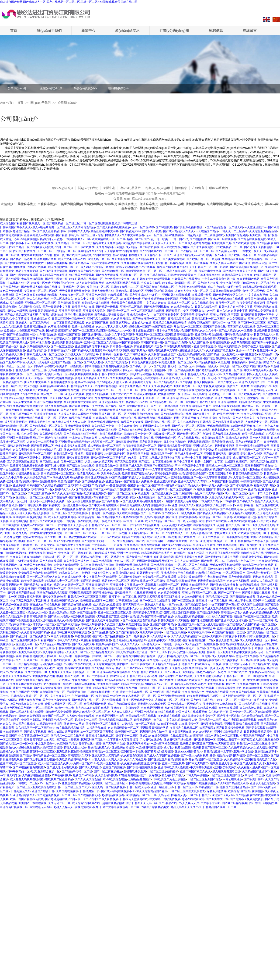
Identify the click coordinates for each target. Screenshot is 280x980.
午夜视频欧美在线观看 (83, 374)
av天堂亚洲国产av (256, 227)
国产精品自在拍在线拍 (80, 466)
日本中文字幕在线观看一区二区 (120, 807)
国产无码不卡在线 (114, 744)
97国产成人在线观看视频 (191, 712)
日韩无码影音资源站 (229, 688)
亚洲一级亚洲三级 (162, 787)
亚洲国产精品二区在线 (245, 410)
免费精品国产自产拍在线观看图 (38, 573)
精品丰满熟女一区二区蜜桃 (228, 430)
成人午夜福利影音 (54, 652)
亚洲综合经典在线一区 (14, 807)
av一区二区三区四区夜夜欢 (97, 732)
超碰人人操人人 (63, 807)
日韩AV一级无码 (17, 311)
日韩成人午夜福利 (92, 624)
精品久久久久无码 (27, 271)
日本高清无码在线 (44, 366)
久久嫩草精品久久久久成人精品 (248, 748)
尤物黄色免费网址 (37, 398)
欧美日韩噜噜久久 (131, 255)
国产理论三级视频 (202, 620)
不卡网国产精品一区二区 (58, 720)
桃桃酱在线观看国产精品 (15, 755)
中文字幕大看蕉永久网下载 (218, 279)
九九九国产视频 (198, 342)
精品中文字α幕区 (264, 485)
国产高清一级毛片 (163, 485)
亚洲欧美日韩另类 (215, 454)
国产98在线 (176, 605)
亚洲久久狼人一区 (177, 533)
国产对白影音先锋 (196, 605)
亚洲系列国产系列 (45, 259)
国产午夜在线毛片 (231, 509)
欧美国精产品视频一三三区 (228, 632)
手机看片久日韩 (76, 692)
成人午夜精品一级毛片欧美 (225, 287)
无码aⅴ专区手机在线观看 (225, 565)
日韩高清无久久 (21, 791)
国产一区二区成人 (86, 533)
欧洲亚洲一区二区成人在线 (155, 493)
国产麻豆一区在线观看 (222, 239)
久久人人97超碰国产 (187, 561)
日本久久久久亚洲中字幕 (232, 311)
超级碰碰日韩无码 (162, 509)
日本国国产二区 (236, 680)
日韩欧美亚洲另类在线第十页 (233, 529)
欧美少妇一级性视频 (69, 366)
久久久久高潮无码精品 (208, 676)
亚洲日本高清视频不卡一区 (48, 692)
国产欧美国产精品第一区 (263, 378)
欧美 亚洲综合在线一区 (46, 771)
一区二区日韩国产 (199, 795)
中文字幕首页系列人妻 (258, 370)
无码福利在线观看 (217, 692)
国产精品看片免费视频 (138, 481)
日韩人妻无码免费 (18, 446)
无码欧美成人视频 (51, 664)
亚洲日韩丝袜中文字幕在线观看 (70, 632)
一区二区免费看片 (256, 676)
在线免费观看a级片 (87, 807)
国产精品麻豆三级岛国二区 (116, 720)
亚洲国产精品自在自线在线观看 (155, 712)
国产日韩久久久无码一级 (142, 803)
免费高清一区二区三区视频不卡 (176, 489)
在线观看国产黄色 (63, 430)
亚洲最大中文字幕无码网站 (32, 323)
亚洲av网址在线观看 (31, 418)
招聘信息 (216, 30)
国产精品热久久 (168, 382)
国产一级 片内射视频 (17, 648)
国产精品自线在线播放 (162, 390)
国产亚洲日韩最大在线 (96, 335)
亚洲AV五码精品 (263, 577)
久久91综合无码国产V (38, 478)
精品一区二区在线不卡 (130, 668)
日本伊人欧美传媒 (56, 263)
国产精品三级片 (115, 406)
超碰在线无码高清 (239, 648)
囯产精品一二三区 (210, 720)
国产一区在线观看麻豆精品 (139, 620)
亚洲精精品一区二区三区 (141, 795)
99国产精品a (207, 728)
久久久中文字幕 (85, 299)
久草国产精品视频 (101, 561)
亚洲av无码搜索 (212, 636)
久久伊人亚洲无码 (252, 414)
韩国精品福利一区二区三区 (208, 319)
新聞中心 (88, 30)
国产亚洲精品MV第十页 (177, 430)
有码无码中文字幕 (193, 466)
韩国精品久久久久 (82, 386)
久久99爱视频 (30, 434)
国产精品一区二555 (213, 561)
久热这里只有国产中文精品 (168, 783)
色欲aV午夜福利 (85, 382)
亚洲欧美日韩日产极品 (263, 235)
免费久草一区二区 (97, 529)
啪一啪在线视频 (79, 656)
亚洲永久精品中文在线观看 (239, 652)
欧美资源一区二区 (231, 370)
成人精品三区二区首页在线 (142, 247)
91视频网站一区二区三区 (15, 549)
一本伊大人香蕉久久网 (83, 438)
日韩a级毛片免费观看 (58, 712)
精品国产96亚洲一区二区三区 (252, 617)
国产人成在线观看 (51, 561)
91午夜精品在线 (47, 335)
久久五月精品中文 (193, 692)
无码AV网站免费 (154, 517)
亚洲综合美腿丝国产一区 (187, 478)
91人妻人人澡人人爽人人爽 (69, 422)
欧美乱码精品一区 (56, 374)
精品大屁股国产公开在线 (48, 549)
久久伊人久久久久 (163, 243)
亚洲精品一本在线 (132, 752)
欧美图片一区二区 (54, 716)
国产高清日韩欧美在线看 (182, 517)
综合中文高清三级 (229, 346)
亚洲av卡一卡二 (79, 799)
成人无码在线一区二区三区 (104, 446)
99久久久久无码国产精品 (67, 493)
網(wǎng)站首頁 (63, 188)
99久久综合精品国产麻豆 (196, 406)
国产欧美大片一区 (190, 537)
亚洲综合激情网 (228, 402)
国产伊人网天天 (259, 438)
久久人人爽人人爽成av (224, 263)
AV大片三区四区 (133, 521)
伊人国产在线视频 (252, 605)
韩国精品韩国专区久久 (234, 644)
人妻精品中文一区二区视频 (262, 422)
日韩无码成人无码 (104, 553)
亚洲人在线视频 (75, 394)
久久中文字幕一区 (214, 537)
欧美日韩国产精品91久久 (138, 474)
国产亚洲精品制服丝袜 (172, 696)
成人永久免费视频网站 (90, 283)
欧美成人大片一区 (120, 331)
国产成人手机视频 (35, 732)
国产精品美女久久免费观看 (104, 243)
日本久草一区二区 (154, 398)
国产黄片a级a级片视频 (159, 752)
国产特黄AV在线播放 (139, 557)
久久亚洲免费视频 (121, 378)
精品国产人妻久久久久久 (252, 609)
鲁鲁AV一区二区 (124, 561)
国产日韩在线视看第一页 (61, 660)
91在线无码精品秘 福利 (71, 728)
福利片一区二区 (195, 648)
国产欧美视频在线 (250, 394)
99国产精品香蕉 (129, 342)
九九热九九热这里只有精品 (92, 708)
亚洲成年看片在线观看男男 (114, 672)
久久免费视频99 (237, 319)
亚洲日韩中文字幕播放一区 (127, 585)
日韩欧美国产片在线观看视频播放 (135, 593)
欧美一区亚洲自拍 (108, 763)
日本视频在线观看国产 (189, 680)
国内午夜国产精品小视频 (85, 271)
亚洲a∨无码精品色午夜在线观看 (135, 267)
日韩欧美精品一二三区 (228, 247)
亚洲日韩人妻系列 (94, 311)
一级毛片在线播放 (27, 561)
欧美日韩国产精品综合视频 (27, 799)
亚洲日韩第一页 (55, 255)
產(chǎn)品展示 (127, 30)
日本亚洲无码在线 (96, 478)
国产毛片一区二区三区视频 (189, 426)
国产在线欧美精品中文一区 (225, 569)
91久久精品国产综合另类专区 (25, 406)
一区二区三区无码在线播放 (148, 311)
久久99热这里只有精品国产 (207, 470)
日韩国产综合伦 (168, 410)
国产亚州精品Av (79, 263)
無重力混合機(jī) (72, 204)
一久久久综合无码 (267, 561)
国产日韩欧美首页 (69, 303)
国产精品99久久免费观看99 (89, 350)
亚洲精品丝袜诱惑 (259, 489)
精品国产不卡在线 (137, 402)
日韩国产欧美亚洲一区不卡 (257, 315)
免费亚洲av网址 (266, 350)
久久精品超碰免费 (261, 613)
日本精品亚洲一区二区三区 (58, 474)
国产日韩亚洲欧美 (151, 442)
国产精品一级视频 (107, 307)
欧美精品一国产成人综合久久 (237, 418)
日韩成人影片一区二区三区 (30, 370)
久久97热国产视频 (193, 597)
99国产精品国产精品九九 (124, 478)
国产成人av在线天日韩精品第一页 (139, 430)
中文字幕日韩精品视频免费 (68, 323)
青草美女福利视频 (32, 279)
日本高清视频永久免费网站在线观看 (106, 366)
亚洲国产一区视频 (74, 287)
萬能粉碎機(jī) (27, 204)
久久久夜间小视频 (24, 450)
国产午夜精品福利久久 (124, 609)
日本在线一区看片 (263, 648)
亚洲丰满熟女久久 (40, 422)
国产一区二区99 (150, 513)
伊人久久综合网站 (38, 299)
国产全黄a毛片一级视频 (36, 430)
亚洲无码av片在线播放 (209, 335)
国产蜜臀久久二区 (204, 414)
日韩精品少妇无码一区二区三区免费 (188, 656)
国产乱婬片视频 (55, 466)
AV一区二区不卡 (50, 783)
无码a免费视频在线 (60, 370)
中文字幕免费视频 (257, 295)
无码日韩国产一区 (42, 489)
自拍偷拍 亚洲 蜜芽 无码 (262, 339)
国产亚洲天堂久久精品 (189, 557)
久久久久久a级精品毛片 (157, 386)
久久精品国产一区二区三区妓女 (35, 728)
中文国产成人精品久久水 (249, 763)
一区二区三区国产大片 (76, 787)
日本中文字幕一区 (84, 370)
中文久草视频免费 (62, 636)
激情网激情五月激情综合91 (130, 640)
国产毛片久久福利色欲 (258, 247)
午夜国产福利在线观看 (226, 481)
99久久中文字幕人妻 (266, 426)
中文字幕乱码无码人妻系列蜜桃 (30, 601)
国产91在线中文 (238, 672)
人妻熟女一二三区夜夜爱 (42, 442)
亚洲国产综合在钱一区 (153, 732)
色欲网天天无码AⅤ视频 (209, 493)
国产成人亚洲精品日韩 (51, 231)
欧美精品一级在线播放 (96, 303)
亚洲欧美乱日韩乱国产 (194, 299)
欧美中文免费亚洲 (83, 327)
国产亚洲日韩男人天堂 (253, 263)
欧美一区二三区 (227, 700)
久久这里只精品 (121, 319)
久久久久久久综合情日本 (90, 779)
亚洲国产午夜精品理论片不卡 (162, 466)
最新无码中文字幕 (151, 632)
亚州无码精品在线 (190, 354)
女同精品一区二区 (107, 299)
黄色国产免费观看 (11, 291)
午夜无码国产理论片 (253, 736)
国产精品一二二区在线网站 (68, 736)
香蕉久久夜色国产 (108, 684)
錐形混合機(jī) (128, 204)
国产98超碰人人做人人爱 (112, 382)
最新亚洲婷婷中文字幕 (104, 231)
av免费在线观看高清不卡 (244, 521)
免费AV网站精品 (33, 537)
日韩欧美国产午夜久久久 (15, 227)
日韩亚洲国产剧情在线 (21, 593)
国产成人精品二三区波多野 (21, 315)
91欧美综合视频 (117, 779)
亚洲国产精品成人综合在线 (115, 410)
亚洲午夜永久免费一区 (56, 501)
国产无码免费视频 (126, 462)
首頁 (14, 30)
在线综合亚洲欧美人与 (130, 549)
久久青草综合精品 (84, 227)
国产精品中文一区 (54, 505)
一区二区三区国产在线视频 (192, 565)
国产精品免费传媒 (103, 632)
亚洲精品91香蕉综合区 (130, 291)
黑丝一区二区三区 (72, 462)
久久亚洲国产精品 (248, 279)
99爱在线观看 (83, 636)
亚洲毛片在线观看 (98, 319)
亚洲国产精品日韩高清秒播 (132, 565)
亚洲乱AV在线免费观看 (154, 736)
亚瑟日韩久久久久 (183, 505)
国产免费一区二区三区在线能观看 (251, 712)
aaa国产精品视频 (242, 426)
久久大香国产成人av (76, 561)
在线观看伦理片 (127, 497)
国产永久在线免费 (202, 247)
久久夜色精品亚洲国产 (162, 354)
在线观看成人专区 (221, 763)
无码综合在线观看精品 (86, 501)
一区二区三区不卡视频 (113, 533)
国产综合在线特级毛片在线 (221, 358)
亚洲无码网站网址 (138, 744)
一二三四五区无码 (205, 378)
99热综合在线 (128, 418)
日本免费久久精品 (210, 501)
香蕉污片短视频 (23, 688)
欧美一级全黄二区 (172, 628)
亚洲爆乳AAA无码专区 (152, 704)
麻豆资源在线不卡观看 (148, 346)
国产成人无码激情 (90, 767)
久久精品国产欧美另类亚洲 (154, 569)
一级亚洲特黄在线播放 (89, 569)
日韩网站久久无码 (78, 231)
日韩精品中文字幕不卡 (241, 561)
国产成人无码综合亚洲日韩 (218, 609)
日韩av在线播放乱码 (44, 481)
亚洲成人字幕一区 (27, 644)
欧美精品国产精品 (69, 481)
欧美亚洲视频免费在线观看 (190, 497)
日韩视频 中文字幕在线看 (212, 601)
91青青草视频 (133, 398)
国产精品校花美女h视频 (77, 605)
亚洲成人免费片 (86, 430)
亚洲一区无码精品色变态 (138, 700)
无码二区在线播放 (162, 680)
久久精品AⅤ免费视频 (243, 513)
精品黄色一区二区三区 (116, 581)
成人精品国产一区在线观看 (201, 644)
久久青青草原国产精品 (35, 632)
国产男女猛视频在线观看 (261, 728)
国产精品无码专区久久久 (228, 295)
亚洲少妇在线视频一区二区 (217, 541)
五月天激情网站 (183, 493)
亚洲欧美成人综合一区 (143, 382)
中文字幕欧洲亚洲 (201, 767)
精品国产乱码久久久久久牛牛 (199, 331)
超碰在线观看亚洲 (193, 799)
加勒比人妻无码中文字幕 (165, 458)
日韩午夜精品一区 (18, 771)
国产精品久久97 (217, 648)
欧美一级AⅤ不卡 (217, 255)
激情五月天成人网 (88, 474)
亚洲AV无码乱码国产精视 (104, 422)
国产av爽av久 (173, 672)
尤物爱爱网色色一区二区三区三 (145, 271)
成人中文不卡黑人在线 (72, 259)
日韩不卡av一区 (233, 676)
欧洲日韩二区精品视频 (170, 263)
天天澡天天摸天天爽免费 (75, 291)
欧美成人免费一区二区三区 (175, 362)
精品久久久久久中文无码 (75, 573)
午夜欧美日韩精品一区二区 (140, 446)
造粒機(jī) (111, 204)
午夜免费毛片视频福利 (251, 303)
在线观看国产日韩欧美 (211, 489)
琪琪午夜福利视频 (30, 597)
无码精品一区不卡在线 (231, 339)
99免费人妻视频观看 (66, 565)
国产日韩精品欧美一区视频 (175, 446)
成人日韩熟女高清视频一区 (199, 716)
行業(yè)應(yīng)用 (174, 30)
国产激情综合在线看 (242, 597)
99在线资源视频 (207, 418)
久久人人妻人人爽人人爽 (111, 327)
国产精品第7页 (262, 664)
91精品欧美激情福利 (61, 382)
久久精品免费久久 (182, 307)
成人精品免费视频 (205, 362)
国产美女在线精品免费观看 (194, 549)
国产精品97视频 (28, 664)
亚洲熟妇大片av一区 (203, 311)
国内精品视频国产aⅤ (59, 331)
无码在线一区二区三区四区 (109, 783)
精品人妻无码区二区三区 (182, 271)
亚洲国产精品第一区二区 (67, 362)
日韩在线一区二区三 (103, 656)
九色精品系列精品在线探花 (123, 283)
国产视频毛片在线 (142, 350)
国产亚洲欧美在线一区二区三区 (159, 251)
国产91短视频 (164, 227)
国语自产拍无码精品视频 (52, 593)
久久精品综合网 (234, 759)
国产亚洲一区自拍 (228, 716)
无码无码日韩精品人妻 (172, 795)
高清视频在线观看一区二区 (162, 585)
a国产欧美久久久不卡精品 (26, 378)
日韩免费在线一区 (107, 466)
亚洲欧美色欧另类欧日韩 (144, 414)
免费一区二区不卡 (84, 763)
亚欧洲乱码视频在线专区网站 (160, 299)
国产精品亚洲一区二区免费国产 (30, 636)
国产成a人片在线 (208, 283)
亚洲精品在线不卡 (266, 752)
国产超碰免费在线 (93, 481)
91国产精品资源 (162, 327)
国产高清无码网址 (227, 251)
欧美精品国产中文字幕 (148, 720)
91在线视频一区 (189, 724)
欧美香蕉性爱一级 (169, 394)
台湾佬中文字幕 (192, 458)
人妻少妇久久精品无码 (99, 462)
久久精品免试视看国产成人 (138, 755)
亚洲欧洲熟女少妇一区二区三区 (105, 648)
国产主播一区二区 (56, 537)
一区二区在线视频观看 (107, 700)
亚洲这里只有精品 (165, 481)
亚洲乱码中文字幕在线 (137, 243)
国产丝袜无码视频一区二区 (89, 339)
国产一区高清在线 (183, 601)
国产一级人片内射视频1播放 (198, 755)
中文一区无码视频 (250, 497)
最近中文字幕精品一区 (134, 692)
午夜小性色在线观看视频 (191, 287)
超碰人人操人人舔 (75, 748)
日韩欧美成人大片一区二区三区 (44, 354)
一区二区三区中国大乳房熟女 (187, 791)
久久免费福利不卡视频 (110, 247)
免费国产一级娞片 (238, 386)
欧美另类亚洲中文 (228, 414)
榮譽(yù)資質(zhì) (85, 88)
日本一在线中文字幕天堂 (37, 569)
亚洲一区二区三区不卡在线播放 (75, 247)
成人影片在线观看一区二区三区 (242, 696)
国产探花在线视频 (80, 497)
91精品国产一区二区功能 (61, 609)
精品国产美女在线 (132, 422)
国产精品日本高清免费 (226, 434)
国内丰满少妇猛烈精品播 (107, 589)
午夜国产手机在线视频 (78, 664)
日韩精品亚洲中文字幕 (218, 752)
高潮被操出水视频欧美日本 (30, 517)
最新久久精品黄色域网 (203, 708)
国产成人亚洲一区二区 (189, 454)
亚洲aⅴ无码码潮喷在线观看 (227, 299)
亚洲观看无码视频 (42, 247)
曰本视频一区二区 (84, 672)
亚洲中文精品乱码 (132, 617)
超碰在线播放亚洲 (135, 771)
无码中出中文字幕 (210, 271)
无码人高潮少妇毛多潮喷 (176, 525)
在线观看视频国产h (236, 462)
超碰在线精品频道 (114, 803)
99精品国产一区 (209, 787)
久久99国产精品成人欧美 (233, 783)
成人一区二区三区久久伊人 (55, 763)
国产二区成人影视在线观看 (27, 712)
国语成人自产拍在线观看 (123, 339)
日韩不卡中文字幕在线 (113, 374)
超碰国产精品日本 (24, 231)
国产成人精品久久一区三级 (235, 331)
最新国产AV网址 (83, 775)
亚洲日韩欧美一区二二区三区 (18, 763)
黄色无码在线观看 (169, 716)
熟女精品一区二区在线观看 (159, 577)
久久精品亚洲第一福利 (110, 716)
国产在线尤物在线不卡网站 (81, 434)
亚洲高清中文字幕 (138, 680)
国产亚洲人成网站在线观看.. (104, 620)
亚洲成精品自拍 (41, 319)
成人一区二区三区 (236, 493)
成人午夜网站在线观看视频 (240, 720)
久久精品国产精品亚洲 (166, 664)
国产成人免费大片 (83, 644)
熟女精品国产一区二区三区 (206, 759)
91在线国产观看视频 (79, 255)
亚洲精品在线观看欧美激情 (170, 323)
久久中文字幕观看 (133, 235)
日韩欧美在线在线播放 (70, 648)
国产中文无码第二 (197, 763)
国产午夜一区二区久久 (253, 358)
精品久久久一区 (37, 613)
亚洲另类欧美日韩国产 (24, 521)
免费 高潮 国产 (28, 589)
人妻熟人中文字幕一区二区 (192, 291)
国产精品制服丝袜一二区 (199, 640)
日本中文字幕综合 (175, 442)
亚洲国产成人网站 (186, 509)
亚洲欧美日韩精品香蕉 (179, 335)
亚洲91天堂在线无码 (77, 426)
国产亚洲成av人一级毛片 (145, 295)
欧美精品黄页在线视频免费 (143, 648)
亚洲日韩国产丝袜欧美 (213, 521)
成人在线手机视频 (128, 513)
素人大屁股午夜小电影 (175, 247)
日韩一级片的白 (248, 545)
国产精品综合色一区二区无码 (225, 227)
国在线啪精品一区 (113, 271)
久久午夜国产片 (20, 692)
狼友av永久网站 (245, 589)
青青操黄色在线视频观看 (127, 303)
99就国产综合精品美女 (155, 807)
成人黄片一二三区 (52, 394)
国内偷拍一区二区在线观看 (134, 664)
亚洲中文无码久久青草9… (194, 481)
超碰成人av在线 (142, 323)
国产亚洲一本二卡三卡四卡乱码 (156, 652)
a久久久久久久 (129, 644)
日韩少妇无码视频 (140, 374)
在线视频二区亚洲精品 (59, 779)
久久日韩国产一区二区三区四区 (209, 267)
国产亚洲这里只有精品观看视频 (168, 759)
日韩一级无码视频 (186, 521)
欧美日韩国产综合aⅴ (108, 696)
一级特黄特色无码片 (261, 390)
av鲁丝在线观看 (117, 485)
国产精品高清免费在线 (257, 569)
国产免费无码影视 (240, 577)
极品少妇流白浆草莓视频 (63, 732)
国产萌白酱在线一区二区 (160, 422)
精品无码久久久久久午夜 (186, 807)
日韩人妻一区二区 (230, 366)
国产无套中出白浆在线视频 (176, 676)
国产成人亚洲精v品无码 (177, 545)
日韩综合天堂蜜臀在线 (134, 799)
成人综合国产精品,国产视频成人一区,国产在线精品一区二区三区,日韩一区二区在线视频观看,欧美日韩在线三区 (69, 2)
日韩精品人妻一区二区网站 (142, 628)
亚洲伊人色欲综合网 (263, 783)
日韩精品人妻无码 (237, 438)
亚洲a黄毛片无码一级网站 (140, 589)
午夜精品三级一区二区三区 (197, 251)
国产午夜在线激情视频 (79, 315)
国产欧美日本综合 (103, 668)
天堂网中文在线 (111, 474)
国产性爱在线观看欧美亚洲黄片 (24, 263)
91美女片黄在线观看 (190, 577)
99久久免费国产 (269, 545)
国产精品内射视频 (68, 740)
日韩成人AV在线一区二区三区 (225, 466)
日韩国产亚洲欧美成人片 (45, 529)
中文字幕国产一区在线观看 (100, 577)
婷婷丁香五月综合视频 (256, 346)
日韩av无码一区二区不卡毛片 (109, 458)
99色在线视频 (30, 239)
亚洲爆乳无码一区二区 (52, 589)
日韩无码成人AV (264, 335)
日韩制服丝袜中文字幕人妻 (252, 541)
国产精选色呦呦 (97, 509)
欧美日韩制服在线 (35, 327)
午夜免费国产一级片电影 (87, 680)
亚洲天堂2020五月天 (111, 402)
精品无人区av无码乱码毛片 (260, 287)
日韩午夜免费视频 (78, 458)
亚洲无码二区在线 (159, 358)
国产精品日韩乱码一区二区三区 (76, 235)
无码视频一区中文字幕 (258, 509)
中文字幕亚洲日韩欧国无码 (108, 676)
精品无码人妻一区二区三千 (62, 581)
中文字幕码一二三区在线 (107, 545)
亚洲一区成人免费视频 (231, 628)
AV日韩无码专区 (115, 454)
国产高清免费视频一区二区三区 (56, 795)
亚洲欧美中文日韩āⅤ (106, 255)
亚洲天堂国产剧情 (138, 454)
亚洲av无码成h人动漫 (62, 613)
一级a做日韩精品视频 (149, 748)
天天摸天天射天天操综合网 (82, 354)
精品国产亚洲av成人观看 (137, 537)
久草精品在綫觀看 (233, 259)
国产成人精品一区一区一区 (17, 744)
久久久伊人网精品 (238, 581)
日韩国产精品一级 (18, 247)
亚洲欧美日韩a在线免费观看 (242, 724)
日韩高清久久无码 (79, 755)
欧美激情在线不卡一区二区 (109, 239)
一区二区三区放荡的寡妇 (163, 771)
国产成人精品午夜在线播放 (113, 227)
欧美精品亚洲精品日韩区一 (204, 696)
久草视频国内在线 (124, 573)
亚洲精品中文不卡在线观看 (178, 573)
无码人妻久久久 (111, 660)
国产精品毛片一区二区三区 (167, 402)
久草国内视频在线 (67, 791)
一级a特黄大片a (149, 644)
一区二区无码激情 (175, 632)
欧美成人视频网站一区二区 (179, 283)
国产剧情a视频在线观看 (142, 767)
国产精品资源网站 (128, 656)
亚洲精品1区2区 (37, 350)
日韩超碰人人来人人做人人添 (203, 374)
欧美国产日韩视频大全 (259, 299)
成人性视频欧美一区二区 (63, 267)
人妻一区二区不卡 (145, 410)
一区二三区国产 (34, 374)
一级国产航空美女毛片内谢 (180, 501)
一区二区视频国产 (234, 573)
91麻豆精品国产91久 (111, 628)
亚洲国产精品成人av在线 (189, 255)
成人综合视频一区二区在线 (224, 624)
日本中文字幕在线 (168, 331)
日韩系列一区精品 (111, 354)
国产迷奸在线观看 (79, 589)
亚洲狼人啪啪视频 (145, 394)
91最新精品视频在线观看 (96, 640)
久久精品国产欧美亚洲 (54, 275)
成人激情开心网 (10, 239)
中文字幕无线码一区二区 (34, 736)
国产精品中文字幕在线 (232, 378)
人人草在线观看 (144, 529)
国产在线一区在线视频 (217, 458)
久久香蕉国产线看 (97, 323)
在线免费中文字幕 (166, 350)
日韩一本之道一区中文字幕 (236, 307)
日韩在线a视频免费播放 (58, 378)
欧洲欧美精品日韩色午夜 (72, 759)
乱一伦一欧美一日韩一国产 (168, 239)
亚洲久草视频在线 (142, 438)
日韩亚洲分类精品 (211, 724)
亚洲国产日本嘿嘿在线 (32, 803)
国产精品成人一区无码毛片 (184, 704)
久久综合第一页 (218, 712)
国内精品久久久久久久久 (97, 470)
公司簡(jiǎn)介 (17, 88)
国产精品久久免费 (176, 342)
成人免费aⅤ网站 (77, 505)
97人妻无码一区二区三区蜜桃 (145, 450)
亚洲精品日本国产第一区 (168, 374)
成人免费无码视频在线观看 (27, 779)
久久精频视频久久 (248, 684)
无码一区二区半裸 (143, 227)
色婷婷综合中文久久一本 (120, 279)
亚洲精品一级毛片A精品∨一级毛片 (204, 672)
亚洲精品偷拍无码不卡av (74, 442)
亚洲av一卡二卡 (245, 350)
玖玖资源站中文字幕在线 (161, 549)
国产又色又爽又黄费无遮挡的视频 (37, 295)
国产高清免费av (111, 501)
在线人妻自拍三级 (227, 640)
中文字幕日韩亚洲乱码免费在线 (169, 470)
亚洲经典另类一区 (185, 386)
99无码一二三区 (255, 775)
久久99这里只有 (203, 732)
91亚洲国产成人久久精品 (155, 426)
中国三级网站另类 (266, 803)
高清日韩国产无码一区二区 (234, 525)
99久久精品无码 (139, 509)
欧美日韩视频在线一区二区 (230, 390)
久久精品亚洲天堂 (152, 708)
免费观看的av (114, 481)
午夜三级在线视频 (216, 577)
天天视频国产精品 (207, 231)
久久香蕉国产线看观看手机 (138, 263)
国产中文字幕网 (183, 462)
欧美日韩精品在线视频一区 (86, 279)
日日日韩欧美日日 (35, 617)
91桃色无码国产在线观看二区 (158, 609)
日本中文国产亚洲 (82, 398)
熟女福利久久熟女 (173, 775)
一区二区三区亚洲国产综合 (226, 775)
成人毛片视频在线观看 (178, 748)
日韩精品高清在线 (179, 319)
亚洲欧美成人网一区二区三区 (108, 414)
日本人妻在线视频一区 (261, 636)
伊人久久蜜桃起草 (56, 406)
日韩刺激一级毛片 (172, 644)
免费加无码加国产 (199, 323)
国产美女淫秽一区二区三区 (149, 319)
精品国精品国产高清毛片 (157, 553)
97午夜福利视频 (62, 775)
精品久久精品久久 (187, 485)
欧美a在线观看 (75, 620)
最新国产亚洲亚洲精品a (235, 787)
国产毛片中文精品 (68, 624)
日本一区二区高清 (43, 648)
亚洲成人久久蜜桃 (204, 545)
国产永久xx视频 (152, 231)
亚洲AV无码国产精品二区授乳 (82, 450)
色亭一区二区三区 (258, 755)
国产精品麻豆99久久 (148, 259)
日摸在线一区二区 (164, 434)
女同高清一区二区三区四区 (41, 291)
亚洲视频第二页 (221, 243)
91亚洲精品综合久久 (23, 795)
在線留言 (250, 30)
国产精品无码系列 (208, 613)
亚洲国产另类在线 (214, 327)
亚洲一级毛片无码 (16, 533)
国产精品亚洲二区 (42, 446)
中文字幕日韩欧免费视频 (165, 799)
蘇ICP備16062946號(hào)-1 (149, 199)
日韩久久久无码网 (30, 716)
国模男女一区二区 (139, 485)
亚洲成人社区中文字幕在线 (91, 358)
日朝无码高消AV (133, 605)
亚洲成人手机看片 (156, 605)
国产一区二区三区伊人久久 (44, 577)
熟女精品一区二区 (259, 398)
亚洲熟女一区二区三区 (30, 497)
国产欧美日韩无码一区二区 (170, 366)
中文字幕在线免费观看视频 (194, 390)
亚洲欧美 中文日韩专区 (125, 708)
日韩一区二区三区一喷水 (131, 390)
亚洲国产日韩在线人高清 (201, 402)
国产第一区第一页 (56, 279)
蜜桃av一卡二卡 (64, 708)
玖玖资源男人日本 (237, 470)
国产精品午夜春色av (12, 358)
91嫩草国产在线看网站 (186, 279)
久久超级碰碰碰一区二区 (123, 728)
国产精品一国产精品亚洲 (187, 358)
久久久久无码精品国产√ (186, 636)
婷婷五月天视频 (52, 748)
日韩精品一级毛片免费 (235, 613)
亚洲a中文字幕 (30, 394)
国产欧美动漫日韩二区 (90, 489)
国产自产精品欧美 (127, 632)
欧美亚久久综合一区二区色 (193, 589)
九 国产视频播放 (196, 239)
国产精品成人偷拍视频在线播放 (41, 287)
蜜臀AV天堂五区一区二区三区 (64, 704)
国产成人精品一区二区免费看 (79, 410)
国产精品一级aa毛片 (259, 573)
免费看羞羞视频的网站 (194, 315)
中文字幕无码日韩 (199, 632)
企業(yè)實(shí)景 (51, 88)
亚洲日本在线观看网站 (194, 585)
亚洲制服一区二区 (131, 275)
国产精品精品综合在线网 (176, 414)
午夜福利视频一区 (83, 696)
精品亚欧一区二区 (103, 442)
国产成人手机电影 (173, 648)
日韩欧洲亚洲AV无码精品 (174, 620)
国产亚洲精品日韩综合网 (200, 628)
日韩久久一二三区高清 (234, 231)
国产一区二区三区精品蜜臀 (90, 331)
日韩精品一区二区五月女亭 (38, 545)
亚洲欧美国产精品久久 (65, 601)
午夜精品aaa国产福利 (262, 672)
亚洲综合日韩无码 (178, 398)
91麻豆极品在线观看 (106, 418)
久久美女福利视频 (106, 775)
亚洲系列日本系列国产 (27, 485)
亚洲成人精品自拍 (156, 668)
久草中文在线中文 (121, 394)
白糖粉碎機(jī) (47, 204)
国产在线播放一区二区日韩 (148, 581)
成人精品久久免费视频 (107, 605)
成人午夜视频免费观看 (211, 386)
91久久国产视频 (59, 398)
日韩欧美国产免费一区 (138, 434)
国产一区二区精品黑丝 (165, 406)
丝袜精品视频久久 (204, 525)
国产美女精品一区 (233, 660)
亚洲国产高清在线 (114, 767)
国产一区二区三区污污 (122, 493)
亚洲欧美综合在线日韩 (46, 787)
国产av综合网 (155, 541)
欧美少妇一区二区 (98, 287)
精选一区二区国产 (138, 239)
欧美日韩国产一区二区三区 (35, 541)
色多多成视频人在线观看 (71, 446)
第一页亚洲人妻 (214, 668)
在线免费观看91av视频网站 (187, 736)
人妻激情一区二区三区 (247, 478)
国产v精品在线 (168, 803)
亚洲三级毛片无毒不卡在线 (92, 346)
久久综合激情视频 (104, 664)
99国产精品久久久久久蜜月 (27, 704)
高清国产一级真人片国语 (189, 553)
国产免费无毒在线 (107, 275)
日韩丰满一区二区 (54, 557)
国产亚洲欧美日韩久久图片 (222, 557)
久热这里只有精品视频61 (190, 617)
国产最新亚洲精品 (202, 398)
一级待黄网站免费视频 (65, 390)
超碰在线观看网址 (111, 434)
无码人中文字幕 (23, 402)
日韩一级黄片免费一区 (214, 485)
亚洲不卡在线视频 (264, 601)
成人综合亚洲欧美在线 (86, 803)
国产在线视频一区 (73, 529)
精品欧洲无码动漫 (51, 239)
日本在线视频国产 (11, 732)
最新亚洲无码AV (120, 323)
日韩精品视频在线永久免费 (245, 454)
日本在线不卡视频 (234, 636)
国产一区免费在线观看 (24, 275)
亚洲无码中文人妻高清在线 (220, 704)
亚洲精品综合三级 (89, 517)
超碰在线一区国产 (140, 327)
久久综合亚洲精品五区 (263, 231)
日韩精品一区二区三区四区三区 (87, 597)
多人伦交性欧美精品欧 (80, 716)
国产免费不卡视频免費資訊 (247, 799)
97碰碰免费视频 (129, 775)
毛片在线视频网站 (189, 438)
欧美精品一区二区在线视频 (253, 744)
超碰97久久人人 (64, 489)
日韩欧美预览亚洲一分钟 (103, 692)
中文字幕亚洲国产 (32, 255)
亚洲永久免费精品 (130, 386)
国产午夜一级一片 (141, 366)
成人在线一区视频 (166, 537)
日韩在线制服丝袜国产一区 (97, 390)
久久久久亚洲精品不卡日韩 (97, 565)
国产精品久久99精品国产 (212, 513)
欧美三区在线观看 (197, 263)
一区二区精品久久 (114, 557)
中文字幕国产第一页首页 (224, 605)
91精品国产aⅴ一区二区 (159, 684)
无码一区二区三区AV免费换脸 (164, 235)
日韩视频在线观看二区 (100, 736)
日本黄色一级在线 (121, 346)
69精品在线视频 (37, 267)
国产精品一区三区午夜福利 (194, 434)
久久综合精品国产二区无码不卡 (62, 485)
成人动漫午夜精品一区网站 (97, 267)
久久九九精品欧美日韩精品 (194, 422)
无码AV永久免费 (40, 342)
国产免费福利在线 (108, 370)
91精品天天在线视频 (118, 489)
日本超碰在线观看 (144, 331)
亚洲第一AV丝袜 (74, 724)
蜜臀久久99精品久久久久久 (91, 378)
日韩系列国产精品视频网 (144, 525)
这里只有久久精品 (246, 549)
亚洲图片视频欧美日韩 (89, 454)
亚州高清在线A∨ (115, 680)
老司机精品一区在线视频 (141, 716)
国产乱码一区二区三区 (252, 323)
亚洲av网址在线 (243, 752)
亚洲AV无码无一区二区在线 (199, 593)
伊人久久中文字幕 (35, 382)
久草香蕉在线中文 (38, 346)
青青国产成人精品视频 (241, 327)
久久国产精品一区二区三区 (259, 624)
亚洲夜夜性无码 (224, 446)
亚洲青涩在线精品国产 (211, 581)
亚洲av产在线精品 (261, 537)
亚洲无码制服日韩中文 (221, 684)
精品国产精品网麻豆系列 (172, 267)
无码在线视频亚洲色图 (36, 775)
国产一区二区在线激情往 (155, 601)
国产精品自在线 (82, 700)
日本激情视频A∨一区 (77, 239)
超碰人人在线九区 (262, 581)
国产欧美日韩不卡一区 (242, 255)
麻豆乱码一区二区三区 (150, 335)
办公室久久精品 (151, 283)
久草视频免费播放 (59, 327)
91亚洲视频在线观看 (83, 617)
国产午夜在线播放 (56, 438)
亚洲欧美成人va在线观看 (39, 235)
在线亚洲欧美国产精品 (30, 680)
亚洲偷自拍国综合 (261, 470)
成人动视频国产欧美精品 (34, 390)
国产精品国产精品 (62, 358)
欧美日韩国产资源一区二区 (73, 676)
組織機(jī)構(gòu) (119, 88)
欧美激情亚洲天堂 (245, 517)
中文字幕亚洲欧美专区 (165, 315)
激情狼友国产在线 (252, 553)
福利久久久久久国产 (77, 549)
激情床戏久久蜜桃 (247, 656)
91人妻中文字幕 (138, 458)
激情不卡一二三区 (127, 736)
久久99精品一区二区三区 (70, 243)
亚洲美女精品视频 (44, 676)
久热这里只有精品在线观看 (223, 553)
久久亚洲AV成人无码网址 (176, 378)
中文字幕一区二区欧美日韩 (75, 553)
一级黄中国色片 (101, 573)
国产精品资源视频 (162, 565)
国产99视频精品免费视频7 (29, 767)
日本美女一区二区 (44, 624)
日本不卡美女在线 (209, 275)
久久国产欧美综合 (116, 362)
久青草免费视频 (241, 342)
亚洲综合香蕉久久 (45, 414)
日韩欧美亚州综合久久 (261, 362)
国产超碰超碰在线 (56, 799)
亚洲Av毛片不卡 (258, 319)
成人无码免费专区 (223, 656)
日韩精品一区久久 (143, 489)
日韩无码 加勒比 (125, 652)
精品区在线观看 (255, 660)
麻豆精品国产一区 (162, 454)
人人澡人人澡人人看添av (73, 414)
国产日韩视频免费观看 (230, 728)
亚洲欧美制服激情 (68, 752)
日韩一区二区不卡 (186, 787)
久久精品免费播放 (169, 593)
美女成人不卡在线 (240, 601)
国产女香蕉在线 (77, 513)
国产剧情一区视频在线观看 (196, 529)
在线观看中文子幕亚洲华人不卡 (215, 505)
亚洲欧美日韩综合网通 (154, 728)
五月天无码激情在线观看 (23, 462)
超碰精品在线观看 (113, 795)
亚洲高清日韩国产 (97, 585)
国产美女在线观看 (174, 259)
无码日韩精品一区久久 (203, 366)
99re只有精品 (166, 589)
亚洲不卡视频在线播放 (48, 402)
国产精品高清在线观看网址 (155, 418)
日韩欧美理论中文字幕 (215, 410)
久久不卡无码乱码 (123, 335)
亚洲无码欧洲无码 (264, 525)
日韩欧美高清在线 (129, 505)
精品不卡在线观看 (80, 418)
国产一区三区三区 (62, 346)
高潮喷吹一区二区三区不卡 (131, 470)
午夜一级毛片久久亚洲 (107, 521)
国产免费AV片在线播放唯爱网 (218, 450)
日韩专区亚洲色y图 (54, 597)
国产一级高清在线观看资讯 (252, 446)
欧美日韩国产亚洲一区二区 (210, 748)
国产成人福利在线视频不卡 (118, 791)
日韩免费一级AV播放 (102, 513)
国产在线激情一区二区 (14, 426)
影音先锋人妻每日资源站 (110, 315)
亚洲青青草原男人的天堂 (39, 740)
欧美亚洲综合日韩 (185, 660)
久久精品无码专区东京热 (55, 644)
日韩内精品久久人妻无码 (72, 525)
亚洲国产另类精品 (70, 311)
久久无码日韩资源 (103, 549)
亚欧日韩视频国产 (21, 414)
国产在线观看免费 (244, 243)
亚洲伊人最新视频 (54, 458)
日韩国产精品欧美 (16, 553)
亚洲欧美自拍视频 (123, 748)
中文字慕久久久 (61, 339)
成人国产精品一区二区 (159, 521)
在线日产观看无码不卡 (237, 664)
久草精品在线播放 (42, 243)
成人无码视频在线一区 (254, 640)
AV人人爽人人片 (189, 803)
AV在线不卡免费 (130, 299)
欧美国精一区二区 (127, 732)
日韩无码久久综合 (68, 640)
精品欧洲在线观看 (250, 402)
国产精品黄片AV (130, 231)
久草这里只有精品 (39, 493)
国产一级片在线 (135, 636)
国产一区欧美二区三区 (30, 660)
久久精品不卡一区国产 (158, 255)
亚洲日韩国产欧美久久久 (148, 672)
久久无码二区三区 (59, 803)
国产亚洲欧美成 (103, 593)
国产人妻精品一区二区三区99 (91, 712)
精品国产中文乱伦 (132, 684)
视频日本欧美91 (236, 489)
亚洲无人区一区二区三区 (41, 303)
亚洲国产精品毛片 (94, 485)
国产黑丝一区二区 (118, 311)
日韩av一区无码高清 (195, 394)
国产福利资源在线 (11, 235)
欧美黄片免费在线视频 (200, 688)
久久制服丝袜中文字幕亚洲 (80, 402)
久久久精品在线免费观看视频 (142, 545)
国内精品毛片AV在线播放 (255, 704)
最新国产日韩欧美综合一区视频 (202, 664)
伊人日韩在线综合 (151, 740)
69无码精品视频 (249, 585)
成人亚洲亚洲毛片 (16, 422)
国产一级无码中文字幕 (56, 307)
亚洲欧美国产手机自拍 (259, 466)
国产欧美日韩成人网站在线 (197, 382)
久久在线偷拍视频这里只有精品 (245, 668)
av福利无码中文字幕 (146, 378)
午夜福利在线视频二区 (184, 728)
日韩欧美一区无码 (56, 656)
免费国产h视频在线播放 (201, 783)
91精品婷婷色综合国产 (193, 474)
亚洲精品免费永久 (138, 315)
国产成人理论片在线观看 (62, 767)
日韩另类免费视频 (138, 783)
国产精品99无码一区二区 (77, 771)
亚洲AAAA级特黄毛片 (188, 752)
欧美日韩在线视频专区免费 (27, 466)
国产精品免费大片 (102, 652)
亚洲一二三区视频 (173, 763)
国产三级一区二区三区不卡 (256, 450)
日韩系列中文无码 (251, 557)
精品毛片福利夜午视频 (231, 755)
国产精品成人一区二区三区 (190, 569)
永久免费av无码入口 (159, 660)
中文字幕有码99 (211, 803)
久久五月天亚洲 (114, 624)
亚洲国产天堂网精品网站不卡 (25, 438)
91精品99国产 (46, 640)
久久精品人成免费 (249, 767)
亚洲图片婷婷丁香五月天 (230, 398)
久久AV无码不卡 (223, 549)
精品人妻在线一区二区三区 (49, 513)
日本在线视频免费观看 (178, 346)
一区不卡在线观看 (109, 537)
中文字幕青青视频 (127, 426)
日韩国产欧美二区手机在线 (258, 283)
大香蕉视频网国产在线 (31, 331)
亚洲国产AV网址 (96, 295)
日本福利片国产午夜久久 (238, 501)
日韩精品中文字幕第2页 (148, 613)
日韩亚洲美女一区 (148, 573)
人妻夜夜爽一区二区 (72, 295)
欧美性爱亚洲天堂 (30, 620)
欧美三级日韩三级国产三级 (197, 744)
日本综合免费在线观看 (143, 362)
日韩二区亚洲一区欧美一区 (69, 319)
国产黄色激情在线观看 (256, 593)
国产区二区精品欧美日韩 (238, 803)
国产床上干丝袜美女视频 (39, 759)
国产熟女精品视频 (207, 370)
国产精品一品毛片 (21, 259)
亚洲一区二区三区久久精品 (101, 342)
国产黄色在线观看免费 (252, 239)
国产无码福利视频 (16, 509)
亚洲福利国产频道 (92, 740)
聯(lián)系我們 (218, 188)
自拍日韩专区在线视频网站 (73, 668)
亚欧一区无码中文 (30, 458)
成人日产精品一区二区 (247, 458)
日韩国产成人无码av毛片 (142, 676)
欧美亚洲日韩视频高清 (232, 362)
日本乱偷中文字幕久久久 (120, 569)
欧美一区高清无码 (253, 434)
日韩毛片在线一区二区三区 (49, 755)
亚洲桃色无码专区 (41, 807)
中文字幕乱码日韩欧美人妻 (180, 720)
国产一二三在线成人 (58, 680)
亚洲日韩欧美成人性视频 (173, 767)
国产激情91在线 (49, 462)
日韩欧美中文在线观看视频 (154, 279)
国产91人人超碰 (93, 362)
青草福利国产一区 (104, 497)
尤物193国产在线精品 (256, 366)
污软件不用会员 (187, 652)
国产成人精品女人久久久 (179, 231)
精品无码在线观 (214, 680)
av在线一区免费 (41, 283)
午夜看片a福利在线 (51, 315)
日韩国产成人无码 (131, 466)
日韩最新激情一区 (204, 740)
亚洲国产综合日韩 (43, 791)
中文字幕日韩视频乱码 (218, 478)
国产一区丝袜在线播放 (108, 771)
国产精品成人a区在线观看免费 (260, 740)
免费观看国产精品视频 (76, 783)
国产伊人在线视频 (134, 660)
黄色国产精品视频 (97, 394)
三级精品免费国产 (11, 382)
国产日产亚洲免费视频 (54, 271)
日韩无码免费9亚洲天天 (248, 474)
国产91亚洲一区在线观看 (165, 692)
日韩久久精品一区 (206, 307)
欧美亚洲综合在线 (137, 624)
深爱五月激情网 (90, 581)
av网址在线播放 (233, 779)
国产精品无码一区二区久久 (46, 426)
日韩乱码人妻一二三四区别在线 (204, 235)
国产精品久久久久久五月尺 (240, 271)
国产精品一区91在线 (13, 346)
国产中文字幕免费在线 (103, 505)
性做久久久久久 (265, 501)
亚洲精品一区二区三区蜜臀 (215, 517)
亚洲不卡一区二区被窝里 (93, 609)
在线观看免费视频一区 (252, 533)
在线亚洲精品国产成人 (156, 478)
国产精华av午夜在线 (265, 342)
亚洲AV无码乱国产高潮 (225, 315)
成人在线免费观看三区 (226, 771)
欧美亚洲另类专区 (114, 450)
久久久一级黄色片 (38, 362)
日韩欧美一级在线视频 (78, 521)
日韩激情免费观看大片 (182, 275)
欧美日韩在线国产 (213, 438)
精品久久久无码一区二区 (69, 585)
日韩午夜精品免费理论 (238, 335)
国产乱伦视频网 (155, 370)
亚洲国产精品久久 (138, 406)
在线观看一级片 (202, 295)
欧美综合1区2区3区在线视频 (245, 791)
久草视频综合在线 (127, 601)
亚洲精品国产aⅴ (261, 386)
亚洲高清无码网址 (199, 442)
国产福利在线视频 (241, 485)
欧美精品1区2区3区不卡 (54, 386)
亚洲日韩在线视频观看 (176, 295)
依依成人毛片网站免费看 (68, 478)
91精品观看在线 (118, 295)
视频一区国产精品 (69, 335)
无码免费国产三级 (108, 617)
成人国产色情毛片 (56, 497)
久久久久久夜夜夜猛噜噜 (26, 557)
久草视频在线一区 (18, 283)
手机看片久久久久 (225, 533)
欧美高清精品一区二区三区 (139, 696)
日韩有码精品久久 (59, 350)
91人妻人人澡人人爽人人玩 (106, 759)
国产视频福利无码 (89, 795)
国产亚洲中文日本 (217, 799)
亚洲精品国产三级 (11, 565)
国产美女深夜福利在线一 (190, 227)
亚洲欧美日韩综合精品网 (67, 342)
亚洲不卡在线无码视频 (227, 406)
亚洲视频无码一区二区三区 (155, 497)
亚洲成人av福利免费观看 (242, 354)
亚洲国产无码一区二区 (192, 624)
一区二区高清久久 (62, 299)
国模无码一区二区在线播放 (103, 724)
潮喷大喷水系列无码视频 (180, 613)
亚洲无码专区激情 (205, 346)
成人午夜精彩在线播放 (122, 704)
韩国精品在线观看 (209, 660)
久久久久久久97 (60, 696)
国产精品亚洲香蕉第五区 (228, 422)
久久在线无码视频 (203, 303)
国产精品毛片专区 (177, 311)
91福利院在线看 (107, 430)
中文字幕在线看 (230, 283)
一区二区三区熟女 (56, 418)
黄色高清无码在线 (118, 350)
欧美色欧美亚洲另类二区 (16, 628)
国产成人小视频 (28, 386)
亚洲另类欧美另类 (225, 767)
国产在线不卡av (20, 243)
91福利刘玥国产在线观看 (114, 438)
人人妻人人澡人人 (122, 712)
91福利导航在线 (97, 728)
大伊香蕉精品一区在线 (131, 541)
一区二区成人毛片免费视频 (193, 243)
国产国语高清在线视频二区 (247, 267)
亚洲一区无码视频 (185, 418)
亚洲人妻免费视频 (30, 700)
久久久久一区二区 (78, 652)
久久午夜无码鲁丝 (89, 660)
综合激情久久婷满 (121, 529)
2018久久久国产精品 (220, 617)
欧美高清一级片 (118, 509)
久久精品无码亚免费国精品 (186, 668)
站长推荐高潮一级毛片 (58, 684)
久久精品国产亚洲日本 (237, 374)
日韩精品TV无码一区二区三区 (108, 525)
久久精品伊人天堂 (11, 354)
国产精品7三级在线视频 (181, 581)
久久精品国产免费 (103, 426)
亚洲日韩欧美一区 (210, 652)
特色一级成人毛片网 (49, 450)
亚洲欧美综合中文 (63, 283)
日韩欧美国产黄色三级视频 (169, 779)
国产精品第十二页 (217, 597)
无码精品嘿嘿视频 (218, 426)
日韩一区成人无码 (138, 787)
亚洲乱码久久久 (203, 446)
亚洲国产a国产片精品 (163, 624)
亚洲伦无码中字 (208, 509)
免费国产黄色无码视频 (38, 565)
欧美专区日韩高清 (32, 581)
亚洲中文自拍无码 (128, 553)
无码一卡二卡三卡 (260, 493)
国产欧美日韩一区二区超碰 (203, 259)
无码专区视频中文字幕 (156, 505)
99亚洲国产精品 (67, 744)
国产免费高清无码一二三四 (98, 541)
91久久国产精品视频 (243, 692)
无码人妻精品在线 (201, 533)
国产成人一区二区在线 (256, 406)
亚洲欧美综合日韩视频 (159, 291)
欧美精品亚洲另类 (178, 339)
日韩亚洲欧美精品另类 (258, 732)
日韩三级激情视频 (127, 442)
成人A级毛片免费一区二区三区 (52, 227)
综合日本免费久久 (109, 235)
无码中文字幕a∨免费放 (105, 263)
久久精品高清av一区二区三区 (147, 533)
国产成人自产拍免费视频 (109, 636)
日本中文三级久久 (251, 251)
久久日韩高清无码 (155, 275)
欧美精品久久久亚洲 (90, 251)
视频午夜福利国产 (107, 644)
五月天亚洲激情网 (220, 474)
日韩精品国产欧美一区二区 (220, 807)
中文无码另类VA (45, 744)
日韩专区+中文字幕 (224, 323)
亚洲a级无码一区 (166, 438)
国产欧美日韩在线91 (203, 700)
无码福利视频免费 (32, 609)
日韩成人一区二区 (179, 303)
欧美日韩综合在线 (135, 354)
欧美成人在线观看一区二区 (38, 525)
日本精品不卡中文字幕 (35, 339)
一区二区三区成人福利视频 (84, 557)
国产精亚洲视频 (63, 569)
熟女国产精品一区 (214, 354)
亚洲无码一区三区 (99, 259)
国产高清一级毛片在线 (159, 617)
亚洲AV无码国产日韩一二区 (256, 382)
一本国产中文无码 (226, 382)
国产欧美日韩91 (254, 779)
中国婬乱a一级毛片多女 (253, 700)
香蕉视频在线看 (220, 342)
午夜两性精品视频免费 (109, 398)
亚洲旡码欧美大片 (30, 652)
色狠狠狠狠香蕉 (253, 688)
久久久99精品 (202, 430)
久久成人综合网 (72, 577)
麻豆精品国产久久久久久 (237, 275)
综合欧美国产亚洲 (176, 708)
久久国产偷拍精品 (30, 307)
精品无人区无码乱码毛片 (190, 684)
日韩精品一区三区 (65, 251)
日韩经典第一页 (90, 791)
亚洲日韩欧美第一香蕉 (78, 688)
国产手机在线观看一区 (21, 335)
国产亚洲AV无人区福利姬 (231, 620)
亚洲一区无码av (31, 501)
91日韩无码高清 (251, 481)
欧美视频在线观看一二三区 (97, 601)
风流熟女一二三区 (38, 358)
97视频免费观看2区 (28, 474)
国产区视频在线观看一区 (44, 509)
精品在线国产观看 (104, 688)
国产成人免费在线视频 (48, 688)
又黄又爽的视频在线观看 (225, 291)
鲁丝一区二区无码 (254, 291)
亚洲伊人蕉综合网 (189, 609)
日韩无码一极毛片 (132, 370)
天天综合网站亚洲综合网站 (121, 251)
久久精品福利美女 (174, 688)
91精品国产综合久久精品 (258, 565)
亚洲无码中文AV (189, 410)
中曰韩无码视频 (14, 398)
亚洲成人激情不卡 (228, 740)
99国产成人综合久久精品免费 (128, 358)
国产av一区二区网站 (261, 620)
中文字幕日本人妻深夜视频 (121, 740)
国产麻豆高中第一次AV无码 (86, 406)
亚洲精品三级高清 (80, 593)
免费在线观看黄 (133, 517)
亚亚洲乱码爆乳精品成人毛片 (37, 668)
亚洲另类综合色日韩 (203, 339)
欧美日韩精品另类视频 (30, 656)
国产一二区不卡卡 (229, 593)
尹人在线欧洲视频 (166, 529)
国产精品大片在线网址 (38, 585)
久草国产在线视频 (168, 755)
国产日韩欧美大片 (30, 505)
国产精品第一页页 (152, 656)
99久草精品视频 (227, 545)
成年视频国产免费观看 (261, 430)
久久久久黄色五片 (135, 759)
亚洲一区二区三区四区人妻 (115, 613)
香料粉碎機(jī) (93, 204)
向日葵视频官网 (164, 557)
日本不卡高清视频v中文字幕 (39, 470)
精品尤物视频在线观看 (83, 537)
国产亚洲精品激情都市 (224, 585)
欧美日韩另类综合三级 (43, 311)
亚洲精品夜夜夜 (10, 430)
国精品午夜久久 (111, 517)
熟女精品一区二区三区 (188, 327)
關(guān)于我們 (49, 30)
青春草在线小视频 (90, 744)
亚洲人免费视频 (127, 688)
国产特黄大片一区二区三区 (35, 251)
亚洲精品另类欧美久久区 (261, 759)
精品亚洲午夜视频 (222, 589)
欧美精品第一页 (268, 354)
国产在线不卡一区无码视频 (179, 513)
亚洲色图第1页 (50, 410)
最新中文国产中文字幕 (209, 462)
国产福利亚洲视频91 (157, 307)
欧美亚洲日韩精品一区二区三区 (100, 752)
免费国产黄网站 (31, 720)
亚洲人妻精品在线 (103, 291)
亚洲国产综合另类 (237, 235)
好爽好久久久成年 (60, 672)
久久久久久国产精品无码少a (25, 684)
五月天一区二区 (225, 303)
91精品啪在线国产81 (209, 573)
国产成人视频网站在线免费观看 (142, 501)
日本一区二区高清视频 (180, 370)
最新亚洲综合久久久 (192, 350)
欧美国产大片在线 (83, 307)
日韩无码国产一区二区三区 (35, 454)
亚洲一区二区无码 (131, 307)
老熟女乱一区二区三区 (223, 394)
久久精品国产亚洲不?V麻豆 (259, 771)
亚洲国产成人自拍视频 (104, 799)
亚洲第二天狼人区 (223, 795)
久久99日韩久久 (87, 628)
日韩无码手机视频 (197, 775)
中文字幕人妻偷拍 (155, 303)
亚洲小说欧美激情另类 (228, 732)
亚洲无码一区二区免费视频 (108, 787)
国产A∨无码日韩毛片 (249, 442)
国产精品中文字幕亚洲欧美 (155, 462)
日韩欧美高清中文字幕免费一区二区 (51, 533)
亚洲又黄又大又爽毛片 (106, 755)
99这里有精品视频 (106, 386)
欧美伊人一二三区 (69, 470)
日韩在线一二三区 (27, 783)
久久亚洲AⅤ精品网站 (67, 541)
